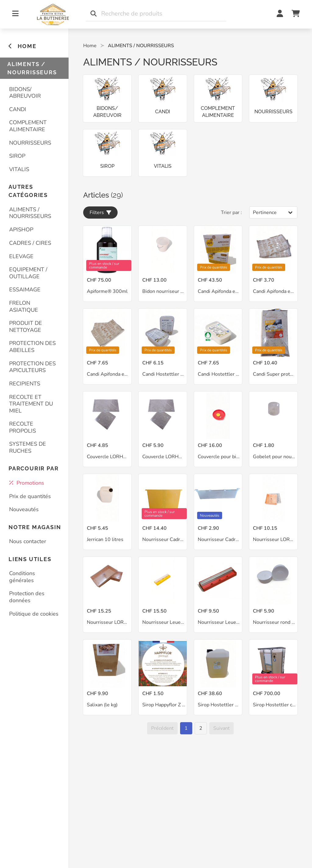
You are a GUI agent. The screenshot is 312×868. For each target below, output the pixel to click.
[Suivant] (222, 728)
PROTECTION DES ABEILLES (32, 347)
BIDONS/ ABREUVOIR (25, 93)
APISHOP (21, 230)
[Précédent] (162, 728)
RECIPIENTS (25, 384)
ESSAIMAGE (25, 290)
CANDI (18, 109)
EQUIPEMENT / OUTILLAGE (28, 273)
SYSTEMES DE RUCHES (28, 447)
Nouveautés (24, 509)
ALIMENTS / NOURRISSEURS (30, 213)
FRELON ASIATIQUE (24, 306)
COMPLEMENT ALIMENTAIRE (28, 126)
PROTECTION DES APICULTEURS (32, 367)
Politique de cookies (34, 614)
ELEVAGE (21, 256)
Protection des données (27, 597)
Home (90, 46)
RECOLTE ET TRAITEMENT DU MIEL (31, 404)
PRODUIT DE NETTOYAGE (26, 327)
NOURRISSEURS (30, 143)
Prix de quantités (30, 496)
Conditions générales (22, 577)
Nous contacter (28, 541)
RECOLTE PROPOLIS (23, 427)
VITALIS (19, 169)
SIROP (17, 156)
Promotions (27, 483)
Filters (100, 213)
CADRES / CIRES (30, 243)
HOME (22, 46)
